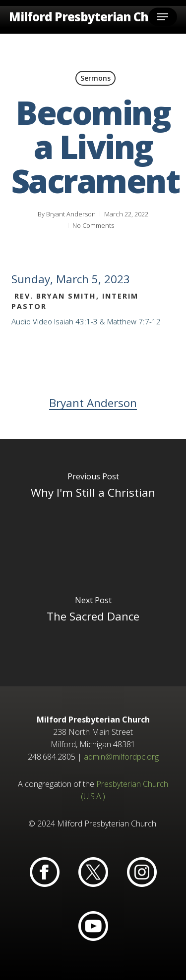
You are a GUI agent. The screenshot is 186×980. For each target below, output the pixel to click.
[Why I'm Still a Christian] (93, 501)
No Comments (93, 225)
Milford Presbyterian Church (92, 17)
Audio (21, 321)
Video (42, 321)
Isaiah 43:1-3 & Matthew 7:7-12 (107, 321)
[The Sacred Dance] (93, 624)
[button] (163, 17)
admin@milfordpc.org (121, 757)
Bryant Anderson (71, 214)
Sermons (95, 78)
